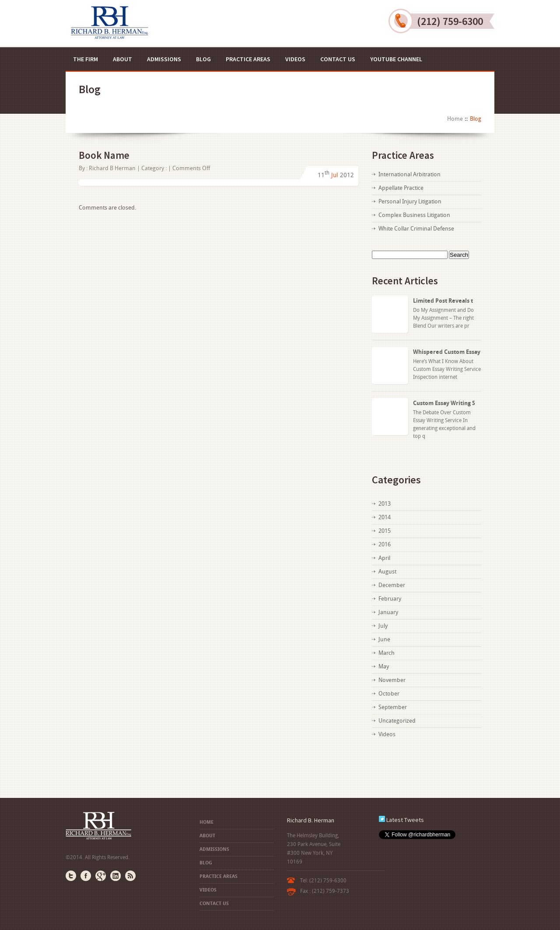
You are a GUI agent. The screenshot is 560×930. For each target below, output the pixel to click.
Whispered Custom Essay (447, 352)
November (392, 680)
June (384, 639)
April (384, 558)
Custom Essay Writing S (444, 403)
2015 (385, 531)
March (387, 653)
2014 (385, 517)
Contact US (338, 59)
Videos (295, 59)
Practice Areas (248, 59)
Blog (203, 59)
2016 (385, 544)
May (384, 666)
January (388, 612)
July (383, 626)
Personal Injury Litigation (410, 201)
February (390, 599)
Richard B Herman (112, 168)
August (387, 572)
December (392, 585)
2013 (385, 504)
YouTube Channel (396, 59)
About (122, 59)
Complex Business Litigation (414, 215)
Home (455, 119)
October (389, 694)
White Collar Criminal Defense (416, 229)
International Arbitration (409, 174)
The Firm (86, 59)
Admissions (164, 59)
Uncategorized (397, 721)
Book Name (104, 155)
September (393, 707)
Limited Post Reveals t (443, 301)
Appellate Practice (401, 188)
